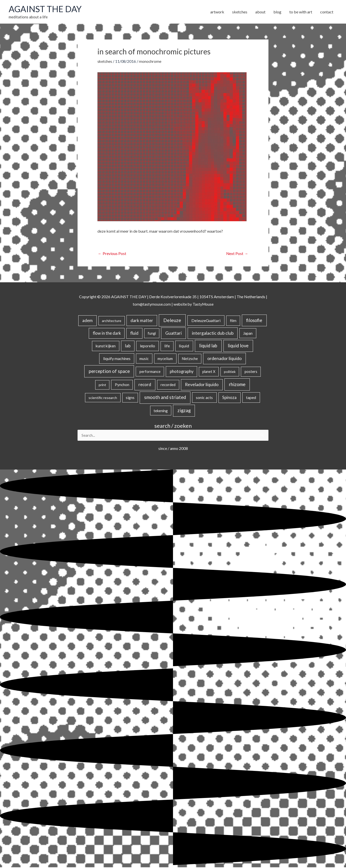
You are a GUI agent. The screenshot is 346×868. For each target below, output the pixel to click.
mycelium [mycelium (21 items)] (165, 359)
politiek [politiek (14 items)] (230, 372)
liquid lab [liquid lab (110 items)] (208, 346)
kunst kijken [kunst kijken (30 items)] (106, 346)
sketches (105, 62)
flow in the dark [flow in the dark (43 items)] (107, 334)
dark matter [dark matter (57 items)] (142, 321)
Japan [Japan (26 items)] (248, 334)
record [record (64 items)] (145, 385)
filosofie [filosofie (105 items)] (254, 321)
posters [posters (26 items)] (251, 372)
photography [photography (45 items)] (182, 372)
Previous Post (112, 254)
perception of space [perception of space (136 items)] (109, 372)
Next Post (237, 254)
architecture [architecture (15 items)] (112, 321)
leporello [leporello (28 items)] (148, 346)
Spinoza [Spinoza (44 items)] (229, 398)
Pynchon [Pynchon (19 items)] (122, 385)
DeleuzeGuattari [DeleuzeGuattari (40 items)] (206, 321)
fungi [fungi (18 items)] (152, 334)
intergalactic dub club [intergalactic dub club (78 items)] (213, 334)
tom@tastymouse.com (151, 305)
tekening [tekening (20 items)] (161, 411)
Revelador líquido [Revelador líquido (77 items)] (202, 385)
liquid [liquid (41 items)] (184, 346)
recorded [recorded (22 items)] (168, 385)
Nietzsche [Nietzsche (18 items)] (190, 359)
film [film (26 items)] (233, 321)
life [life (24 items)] (167, 346)
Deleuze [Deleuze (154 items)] (172, 321)
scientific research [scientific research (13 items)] (103, 398)
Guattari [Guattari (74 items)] (173, 334)
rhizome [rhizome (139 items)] (237, 385)
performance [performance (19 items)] (150, 372)
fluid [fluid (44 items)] (134, 334)
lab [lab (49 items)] (128, 346)
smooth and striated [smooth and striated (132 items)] (165, 398)
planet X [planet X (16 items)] (209, 372)
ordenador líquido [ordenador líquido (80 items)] (224, 359)
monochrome (151, 62)
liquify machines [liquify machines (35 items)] (117, 359)
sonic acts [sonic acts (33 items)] (204, 398)
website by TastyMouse (194, 305)
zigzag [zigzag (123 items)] (184, 411)
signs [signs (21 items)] (130, 398)
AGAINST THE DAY (46, 9)
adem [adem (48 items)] (87, 321)
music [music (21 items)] (144, 359)
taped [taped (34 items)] (251, 398)
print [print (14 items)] (102, 385)
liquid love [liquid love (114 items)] (238, 346)
